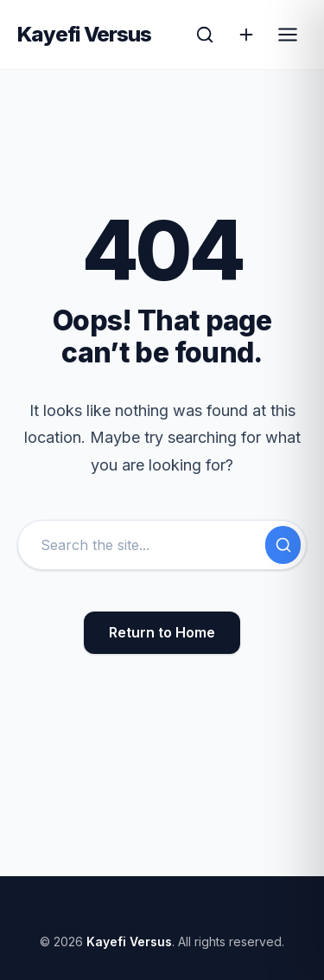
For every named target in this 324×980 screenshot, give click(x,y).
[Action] (246, 35)
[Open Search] (205, 35)
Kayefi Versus (85, 35)
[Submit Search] (283, 545)
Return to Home (162, 632)
